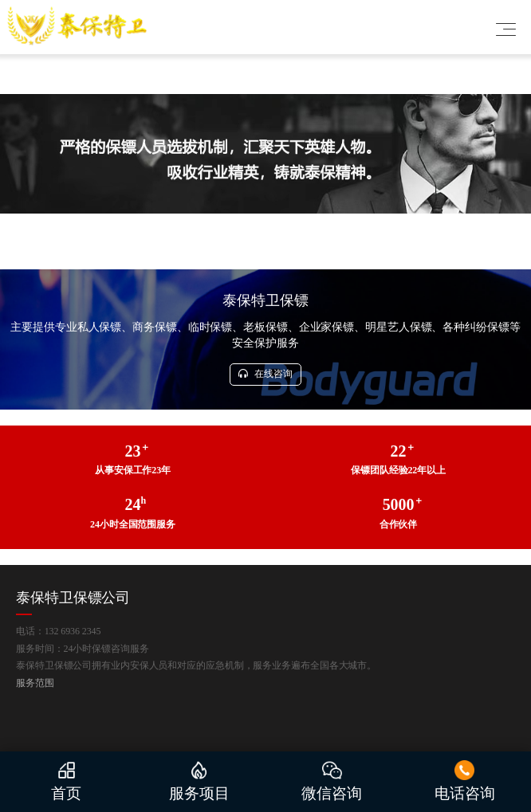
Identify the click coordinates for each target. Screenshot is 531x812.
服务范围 (35, 683)
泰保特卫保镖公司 (73, 598)
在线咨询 (265, 374)
